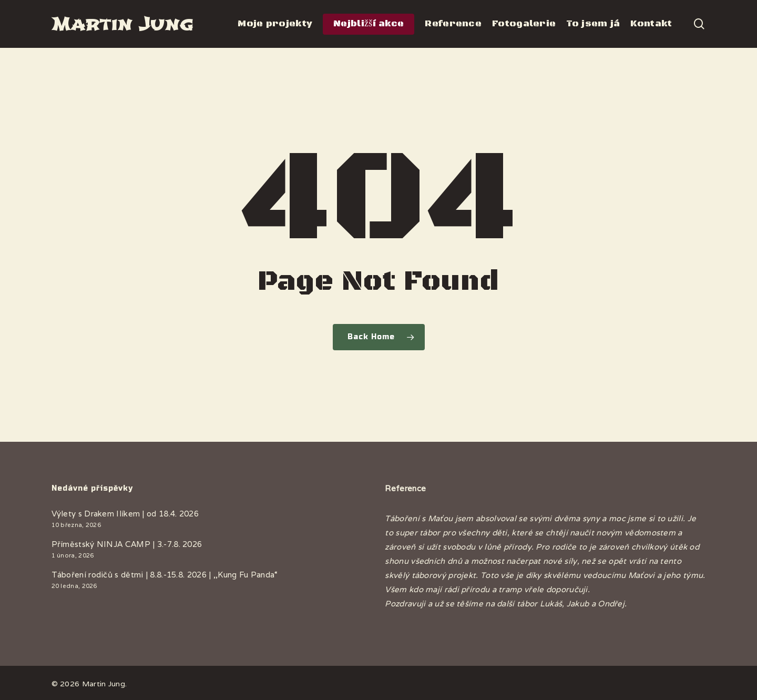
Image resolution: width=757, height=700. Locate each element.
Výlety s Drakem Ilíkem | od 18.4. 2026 (125, 514)
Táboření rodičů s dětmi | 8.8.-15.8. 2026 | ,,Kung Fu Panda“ (165, 575)
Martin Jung (122, 24)
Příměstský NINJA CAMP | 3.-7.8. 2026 (127, 544)
